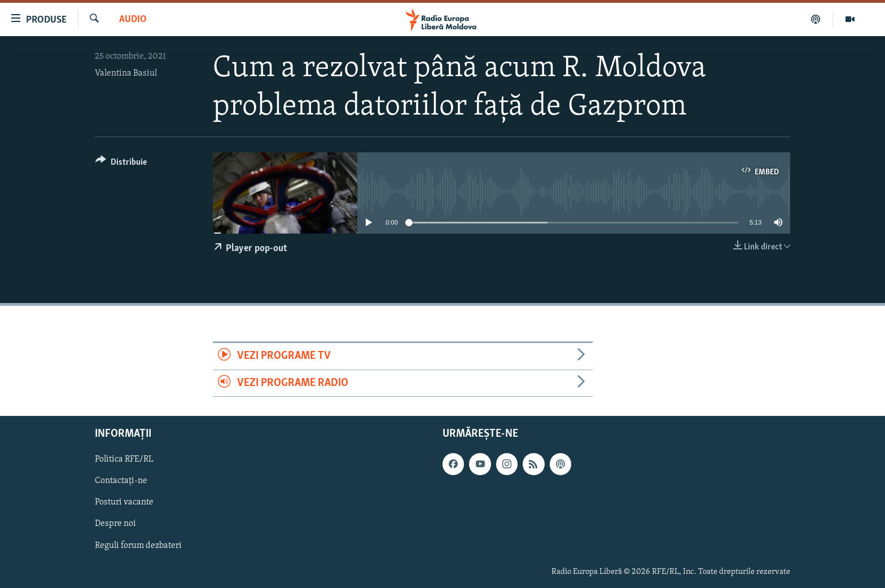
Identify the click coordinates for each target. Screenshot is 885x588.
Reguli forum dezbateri (138, 545)
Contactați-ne (121, 481)
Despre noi (115, 524)
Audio (133, 19)
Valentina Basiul (126, 73)
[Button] (121, 164)
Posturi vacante (124, 502)
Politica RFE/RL (124, 459)
